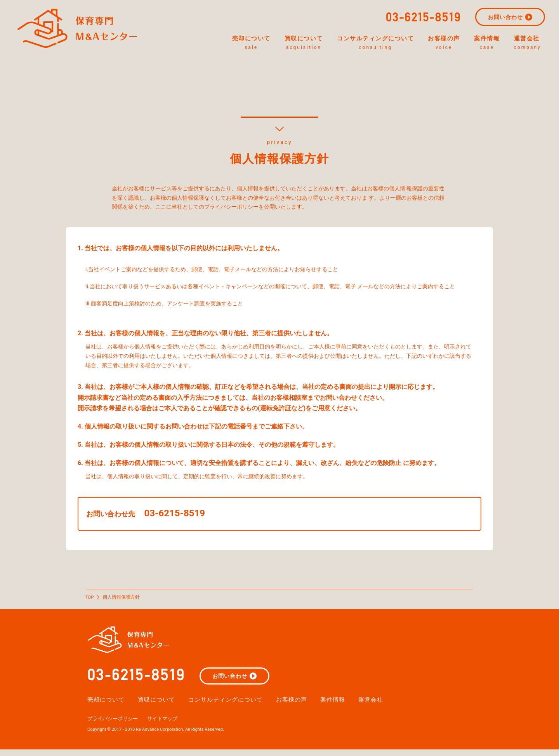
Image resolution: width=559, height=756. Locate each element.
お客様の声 (435, 44)
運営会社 (531, 44)
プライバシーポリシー (115, 725)
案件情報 (485, 44)
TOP (90, 597)
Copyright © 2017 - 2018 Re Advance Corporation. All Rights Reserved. (160, 735)
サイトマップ (167, 725)
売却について (217, 44)
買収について (277, 44)
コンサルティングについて (358, 44)
